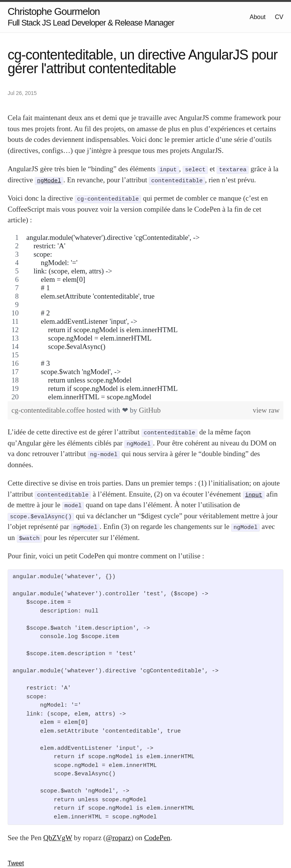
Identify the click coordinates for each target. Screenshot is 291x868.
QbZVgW (58, 838)
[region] (145, 317)
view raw (266, 410)
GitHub (150, 410)
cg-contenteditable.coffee (49, 410)
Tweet (16, 863)
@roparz (118, 838)
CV (279, 17)
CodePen (157, 838)
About (258, 17)
